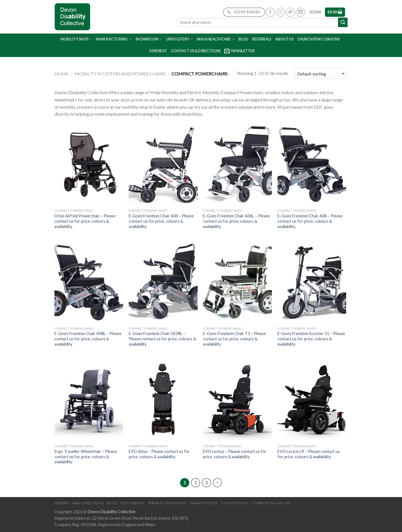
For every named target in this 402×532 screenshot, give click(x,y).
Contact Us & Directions (196, 51)
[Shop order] (321, 74)
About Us (284, 39)
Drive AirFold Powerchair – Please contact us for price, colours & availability (85, 221)
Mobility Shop (76, 39)
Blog (243, 39)
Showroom (149, 39)
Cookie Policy (235, 503)
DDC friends (132, 503)
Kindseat (158, 51)
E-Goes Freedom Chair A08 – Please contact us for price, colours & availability (310, 221)
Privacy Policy (204, 503)
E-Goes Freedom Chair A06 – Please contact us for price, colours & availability (161, 221)
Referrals (262, 39)
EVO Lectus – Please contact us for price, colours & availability (235, 454)
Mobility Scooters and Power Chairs (120, 74)
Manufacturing (114, 39)
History (62, 503)
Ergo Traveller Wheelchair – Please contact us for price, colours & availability (86, 457)
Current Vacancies (271, 503)
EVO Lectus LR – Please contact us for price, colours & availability (309, 454)
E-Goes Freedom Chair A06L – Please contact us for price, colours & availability (236, 221)
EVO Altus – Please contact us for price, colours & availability (159, 454)
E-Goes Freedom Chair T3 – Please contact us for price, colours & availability (234, 339)
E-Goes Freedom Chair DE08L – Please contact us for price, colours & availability (162, 339)
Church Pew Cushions (319, 39)
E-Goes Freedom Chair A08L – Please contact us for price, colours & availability (88, 339)
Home (62, 74)
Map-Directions (88, 503)
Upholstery (180, 39)
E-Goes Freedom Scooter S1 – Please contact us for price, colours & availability (311, 339)
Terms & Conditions (167, 503)
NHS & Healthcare (216, 39)
